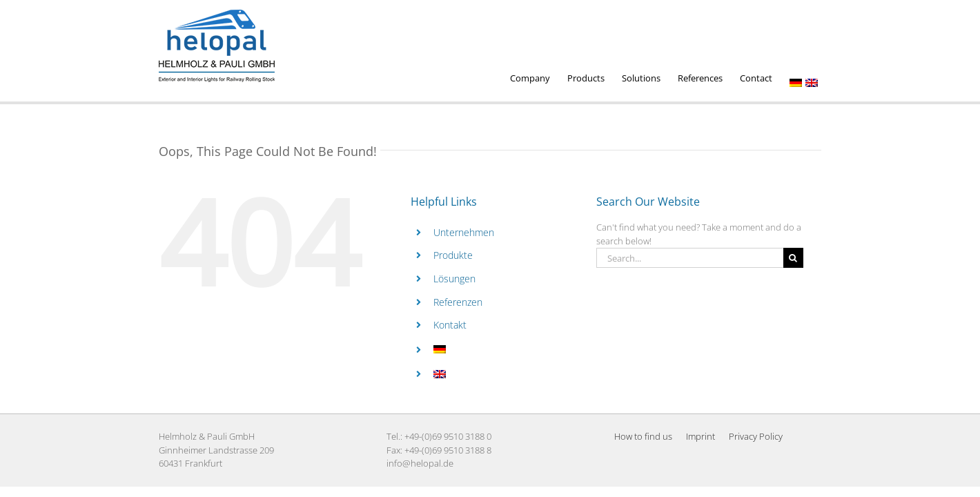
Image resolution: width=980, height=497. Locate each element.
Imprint (700, 436)
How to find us (643, 436)
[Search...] (690, 258)
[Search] (793, 258)
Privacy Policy (756, 436)
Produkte (453, 255)
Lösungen (454, 279)
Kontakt (450, 325)
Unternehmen (464, 232)
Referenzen (458, 302)
